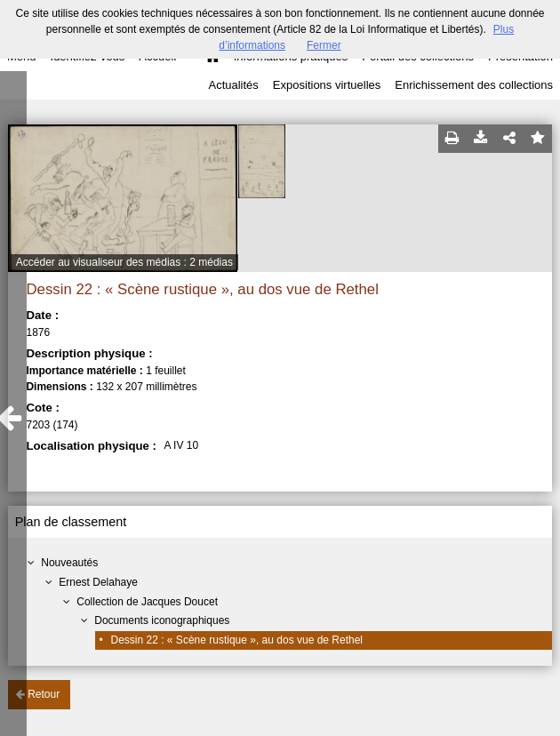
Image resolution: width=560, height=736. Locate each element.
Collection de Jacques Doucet (147, 602)
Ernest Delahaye (98, 582)
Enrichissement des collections (474, 85)
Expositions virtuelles (327, 85)
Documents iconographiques (162, 620)
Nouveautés (69, 563)
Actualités (233, 85)
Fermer (324, 45)
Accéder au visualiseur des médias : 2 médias (124, 262)
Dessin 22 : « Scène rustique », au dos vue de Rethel (237, 640)
